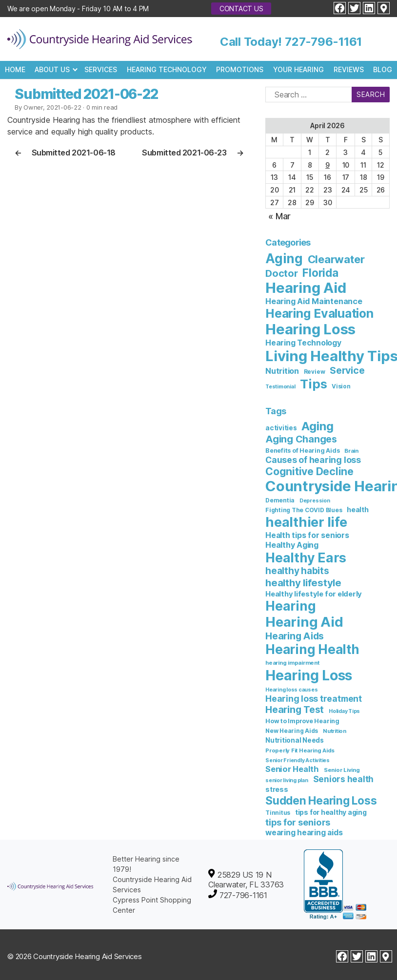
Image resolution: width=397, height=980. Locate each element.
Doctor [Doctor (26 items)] (282, 273)
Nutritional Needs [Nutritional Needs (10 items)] (295, 740)
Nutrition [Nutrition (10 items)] (282, 371)
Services (101, 69)
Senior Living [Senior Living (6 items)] (342, 770)
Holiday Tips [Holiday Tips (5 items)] (344, 711)
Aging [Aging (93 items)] (317, 426)
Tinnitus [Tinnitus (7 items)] (278, 813)
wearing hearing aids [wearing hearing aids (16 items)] (304, 833)
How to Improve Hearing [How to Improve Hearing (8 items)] (302, 721)
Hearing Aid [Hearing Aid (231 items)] (306, 288)
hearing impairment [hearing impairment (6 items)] (292, 663)
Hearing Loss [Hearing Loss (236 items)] (310, 329)
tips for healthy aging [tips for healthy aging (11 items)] (331, 812)
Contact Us (241, 9)
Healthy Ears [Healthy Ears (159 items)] (306, 557)
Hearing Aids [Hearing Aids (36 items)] (295, 636)
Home (15, 69)
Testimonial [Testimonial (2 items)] (280, 387)
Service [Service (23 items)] (347, 370)
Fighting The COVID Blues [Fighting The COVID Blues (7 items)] (304, 510)
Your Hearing (298, 69)
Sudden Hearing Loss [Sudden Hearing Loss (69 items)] (321, 800)
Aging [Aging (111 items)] (284, 259)
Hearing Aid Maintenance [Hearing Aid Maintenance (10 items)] (314, 301)
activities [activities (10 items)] (281, 428)
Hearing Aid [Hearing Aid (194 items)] (304, 622)
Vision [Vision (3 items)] (341, 386)
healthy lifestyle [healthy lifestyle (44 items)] (303, 583)
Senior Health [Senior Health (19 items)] (292, 769)
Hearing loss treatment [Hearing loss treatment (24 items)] (314, 699)
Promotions (240, 69)
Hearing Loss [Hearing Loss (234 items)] (309, 675)
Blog (383, 69)
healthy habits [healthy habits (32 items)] (297, 571)
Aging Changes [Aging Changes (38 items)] (301, 439)
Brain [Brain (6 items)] (351, 451)
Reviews (349, 69)
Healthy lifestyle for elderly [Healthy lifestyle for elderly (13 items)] (314, 594)
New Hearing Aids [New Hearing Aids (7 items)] (292, 731)
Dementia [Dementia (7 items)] (280, 500)
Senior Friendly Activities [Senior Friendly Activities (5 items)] (298, 760)
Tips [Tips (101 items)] (313, 384)
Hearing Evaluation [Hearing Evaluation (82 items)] (319, 313)
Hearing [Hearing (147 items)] (290, 606)
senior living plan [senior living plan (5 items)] (287, 780)
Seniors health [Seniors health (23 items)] (344, 779)
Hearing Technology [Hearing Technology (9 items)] (303, 343)
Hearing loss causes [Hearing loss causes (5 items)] (291, 690)
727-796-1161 (323, 42)
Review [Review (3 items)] (315, 372)
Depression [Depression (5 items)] (315, 501)
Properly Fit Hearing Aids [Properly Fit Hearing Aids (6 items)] (300, 750)
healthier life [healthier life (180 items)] (306, 522)
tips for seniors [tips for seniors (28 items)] (298, 822)
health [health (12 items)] (358, 509)
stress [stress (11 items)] (277, 789)
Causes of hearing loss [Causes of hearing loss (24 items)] (313, 460)
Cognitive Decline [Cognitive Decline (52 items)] (309, 471)
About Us (52, 69)
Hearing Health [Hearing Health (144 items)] (312, 649)
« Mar (279, 216)
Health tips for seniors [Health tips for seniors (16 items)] (307, 535)
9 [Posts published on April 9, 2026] (328, 165)
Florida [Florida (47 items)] (320, 273)
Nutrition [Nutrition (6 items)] (335, 731)
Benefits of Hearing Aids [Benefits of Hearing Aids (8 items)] (302, 451)
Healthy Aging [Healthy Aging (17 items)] (292, 545)
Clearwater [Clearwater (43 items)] (336, 259)
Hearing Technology (167, 69)
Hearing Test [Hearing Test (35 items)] (295, 710)
